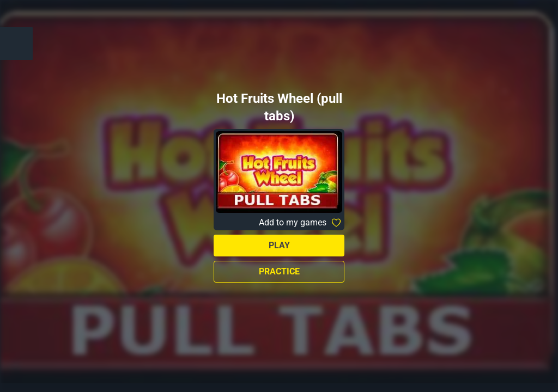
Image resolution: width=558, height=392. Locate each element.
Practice (279, 271)
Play (279, 245)
